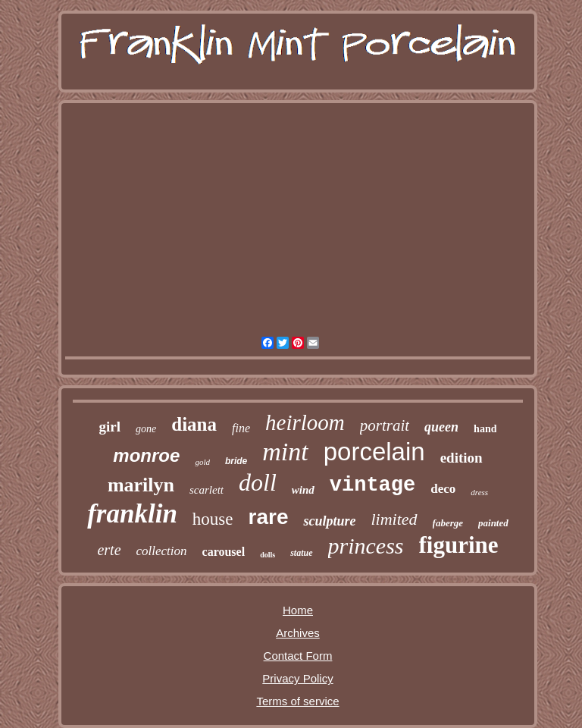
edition (462, 458)
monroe (146, 455)
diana (194, 424)
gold (202, 462)
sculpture (329, 521)
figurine (459, 545)
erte (109, 550)
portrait (385, 425)
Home (298, 610)
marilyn (141, 485)
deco (443, 489)
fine (241, 428)
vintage (372, 485)
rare (269, 517)
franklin (132, 514)
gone (146, 429)
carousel (224, 552)
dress (479, 492)
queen (441, 427)
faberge (448, 523)
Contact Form (298, 656)
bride (236, 461)
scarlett (207, 490)
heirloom (305, 422)
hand (485, 429)
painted (493, 523)
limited (394, 519)
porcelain (374, 452)
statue (301, 553)
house (213, 519)
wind (303, 490)
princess (366, 546)
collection (162, 551)
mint (285, 452)
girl (110, 427)
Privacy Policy (297, 678)
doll (258, 482)
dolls (268, 555)
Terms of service (297, 701)
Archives (298, 633)
